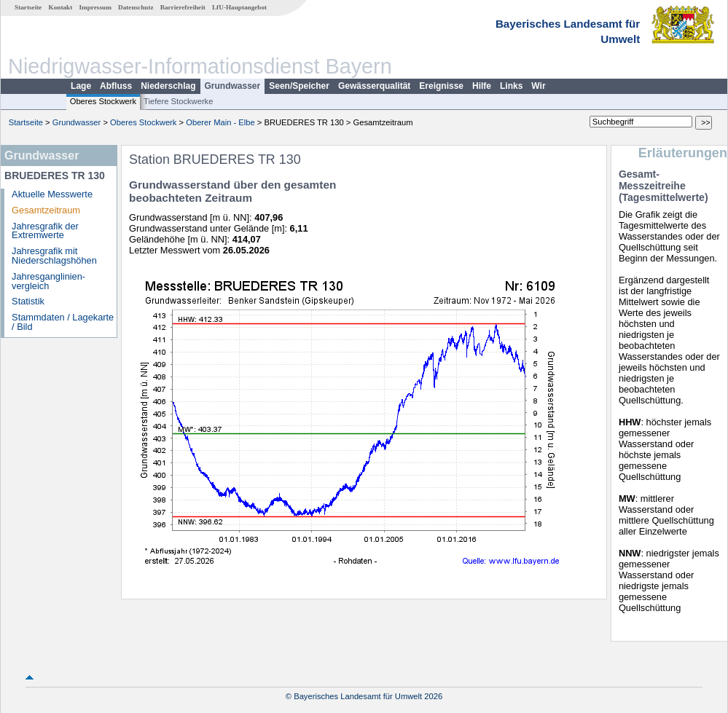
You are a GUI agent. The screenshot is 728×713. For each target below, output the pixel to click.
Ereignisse (441, 86)
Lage (81, 86)
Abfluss (116, 86)
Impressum (95, 7)
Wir (538, 86)
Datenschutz (136, 7)
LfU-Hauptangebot (239, 7)
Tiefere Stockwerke (178, 101)
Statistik (28, 301)
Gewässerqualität (374, 86)
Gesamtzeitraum (46, 210)
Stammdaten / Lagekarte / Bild (63, 322)
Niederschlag (168, 86)
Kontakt (61, 7)
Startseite (28, 7)
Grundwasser (233, 86)
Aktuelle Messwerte (52, 194)
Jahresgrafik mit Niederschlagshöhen (54, 256)
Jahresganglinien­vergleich (48, 281)
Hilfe (482, 86)
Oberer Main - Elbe (220, 122)
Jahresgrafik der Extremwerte (45, 231)
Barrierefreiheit (183, 7)
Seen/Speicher (299, 86)
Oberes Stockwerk (103, 101)
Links (511, 86)
